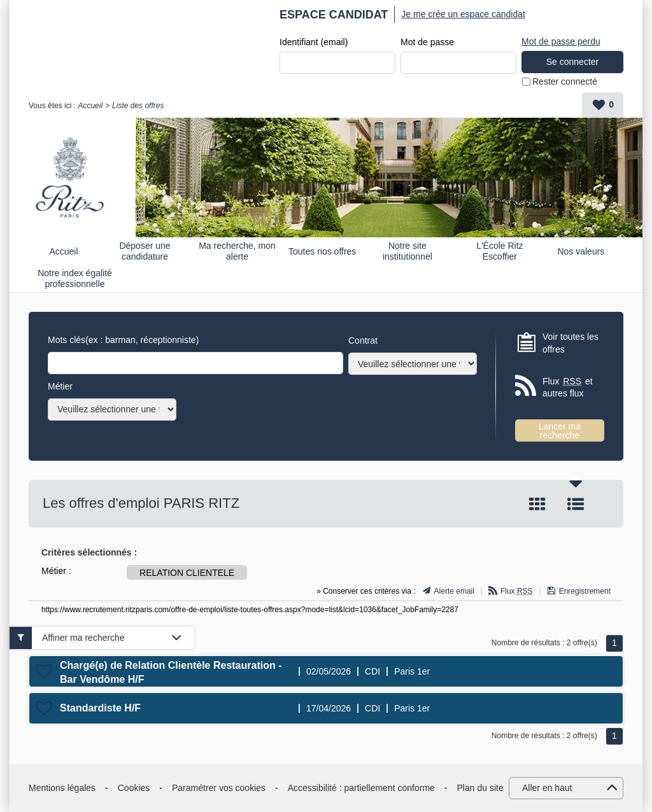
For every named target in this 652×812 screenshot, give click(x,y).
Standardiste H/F (100, 708)
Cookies (134, 788)
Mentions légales (62, 788)
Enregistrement (585, 591)
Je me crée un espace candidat (463, 14)
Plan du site (480, 788)
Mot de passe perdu (561, 41)
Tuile (537, 504)
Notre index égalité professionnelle (75, 278)
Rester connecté (565, 81)
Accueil (90, 106)
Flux (517, 591)
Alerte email (454, 591)
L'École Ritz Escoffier (500, 251)
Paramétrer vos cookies (219, 788)
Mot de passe (427, 42)
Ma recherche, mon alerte (237, 251)
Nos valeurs (581, 251)
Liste (576, 504)
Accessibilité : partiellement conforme (361, 788)
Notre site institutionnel (407, 251)
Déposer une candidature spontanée (145, 251)
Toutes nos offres (322, 251)
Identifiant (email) (314, 42)
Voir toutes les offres (570, 343)
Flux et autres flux (568, 387)
